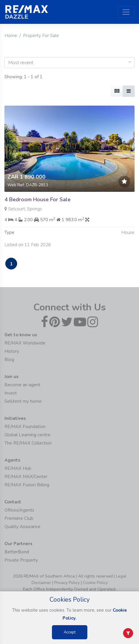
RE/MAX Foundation (25, 427)
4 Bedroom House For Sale (37, 199)
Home (11, 36)
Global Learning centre (27, 435)
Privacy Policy (67, 583)
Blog (9, 360)
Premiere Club (19, 518)
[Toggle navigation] (126, 12)
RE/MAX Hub (18, 468)
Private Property (21, 560)
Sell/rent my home (23, 401)
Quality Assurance (22, 527)
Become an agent (22, 385)
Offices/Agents (19, 510)
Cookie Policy (95, 583)
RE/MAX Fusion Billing (27, 485)
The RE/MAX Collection (28, 443)
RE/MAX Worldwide (25, 343)
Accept (70, 632)
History (12, 351)
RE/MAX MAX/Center (26, 477)
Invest (11, 393)
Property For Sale (41, 36)
